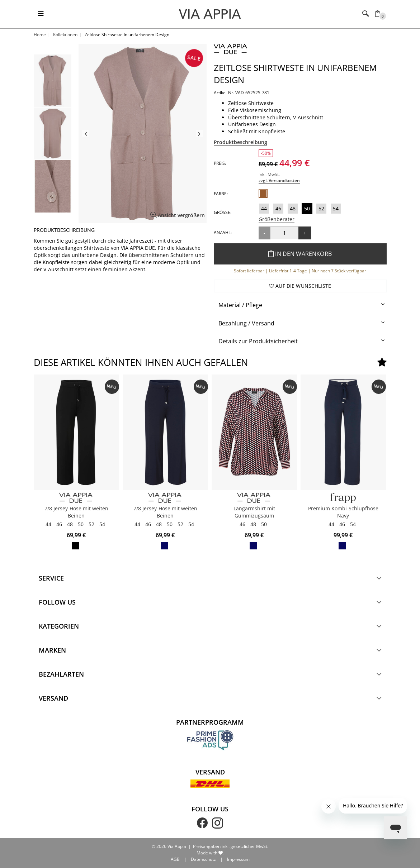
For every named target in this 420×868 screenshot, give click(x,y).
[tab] (300, 305)
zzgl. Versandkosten (279, 180)
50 (307, 208)
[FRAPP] (343, 498)
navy (342, 546)
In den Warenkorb (300, 254)
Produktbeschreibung (240, 142)
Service (51, 629)
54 (336, 208)
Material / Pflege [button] (240, 305)
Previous (86, 134)
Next (199, 134)
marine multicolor (253, 546)
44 (264, 208)
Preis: (220, 163)
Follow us (57, 653)
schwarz (75, 546)
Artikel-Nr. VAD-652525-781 (242, 93)
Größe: (223, 212)
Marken (52, 701)
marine (164, 546)
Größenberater (277, 219)
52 (321, 208)
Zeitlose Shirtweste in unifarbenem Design (295, 74)
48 (293, 208)
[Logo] (210, 14)
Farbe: (221, 194)
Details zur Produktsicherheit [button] (258, 341)
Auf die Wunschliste (300, 286)
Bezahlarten (61, 725)
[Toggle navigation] (41, 14)
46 (278, 208)
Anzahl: (223, 232)
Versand (53, 749)
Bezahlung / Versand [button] (246, 323)
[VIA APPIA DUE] (76, 498)
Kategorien (59, 677)
